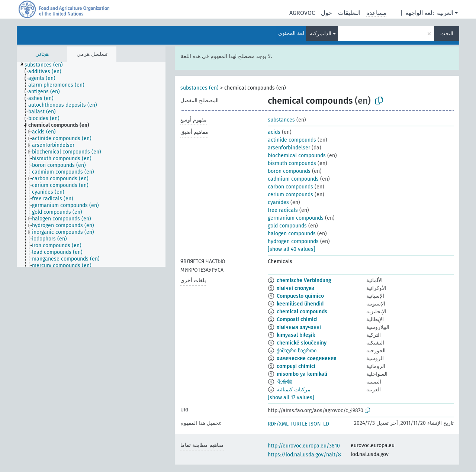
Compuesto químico (300, 296)
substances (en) (200, 88)
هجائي (42, 54)
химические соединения (307, 358)
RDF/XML (278, 424)
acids (274, 132)
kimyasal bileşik (296, 335)
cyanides (278, 202)
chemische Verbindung (304, 280)
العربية (445, 13)
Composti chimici (297, 319)
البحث (447, 34)
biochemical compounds (297, 156)
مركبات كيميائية (294, 390)
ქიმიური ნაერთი (297, 351)
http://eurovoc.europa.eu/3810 (304, 446)
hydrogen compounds (293, 241)
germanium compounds (296, 218)
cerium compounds (290, 195)
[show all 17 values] (291, 397)
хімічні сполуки (295, 288)
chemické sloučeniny (302, 343)
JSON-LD (319, 424)
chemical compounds (302, 312)
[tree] (91, 164)
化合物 (284, 382)
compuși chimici (296, 366)
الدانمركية (321, 34)
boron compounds (289, 171)
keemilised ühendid (300, 304)
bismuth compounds (292, 163)
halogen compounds (292, 234)
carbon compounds (290, 187)
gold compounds (287, 226)
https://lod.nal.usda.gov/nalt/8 (304, 455)
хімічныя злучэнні (299, 327)
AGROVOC (302, 13)
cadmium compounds (293, 179)
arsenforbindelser (289, 148)
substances (281, 120)
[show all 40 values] (292, 249)
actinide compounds (292, 140)
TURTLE (299, 424)
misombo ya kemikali (302, 374)
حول (327, 13)
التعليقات (349, 13)
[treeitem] (47, 65)
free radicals (283, 210)
